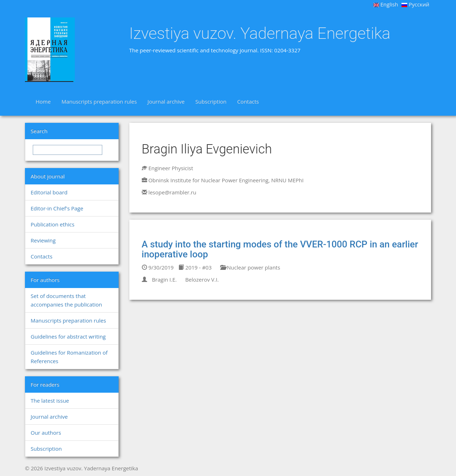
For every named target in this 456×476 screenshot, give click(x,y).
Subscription (211, 101)
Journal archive (166, 101)
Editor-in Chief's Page (57, 208)
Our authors (46, 433)
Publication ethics (53, 224)
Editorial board (49, 192)
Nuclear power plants (250, 267)
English (386, 4)
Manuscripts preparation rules (99, 101)
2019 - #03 (195, 267)
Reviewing (43, 240)
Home (43, 101)
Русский (415, 4)
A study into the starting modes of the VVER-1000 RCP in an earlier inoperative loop (280, 249)
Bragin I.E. (164, 279)
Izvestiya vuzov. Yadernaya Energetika (260, 33)
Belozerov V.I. (202, 279)
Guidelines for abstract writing (68, 336)
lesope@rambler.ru (172, 192)
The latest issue (50, 401)
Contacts (248, 101)
